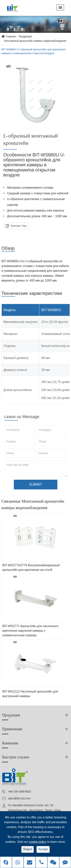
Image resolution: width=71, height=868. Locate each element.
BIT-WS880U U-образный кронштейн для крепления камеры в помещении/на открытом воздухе (34, 51)
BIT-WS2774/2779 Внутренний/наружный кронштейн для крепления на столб (31, 568)
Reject (28, 849)
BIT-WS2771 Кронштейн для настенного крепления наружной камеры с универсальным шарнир (31, 631)
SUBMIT (35, 484)
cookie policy (38, 842)
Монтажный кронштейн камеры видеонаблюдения (35, 41)
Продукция (25, 36)
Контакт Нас (18, 226)
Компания (10, 743)
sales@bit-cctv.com (19, 798)
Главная (11, 36)
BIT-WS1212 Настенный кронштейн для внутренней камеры (30, 694)
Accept (43, 849)
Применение (12, 729)
